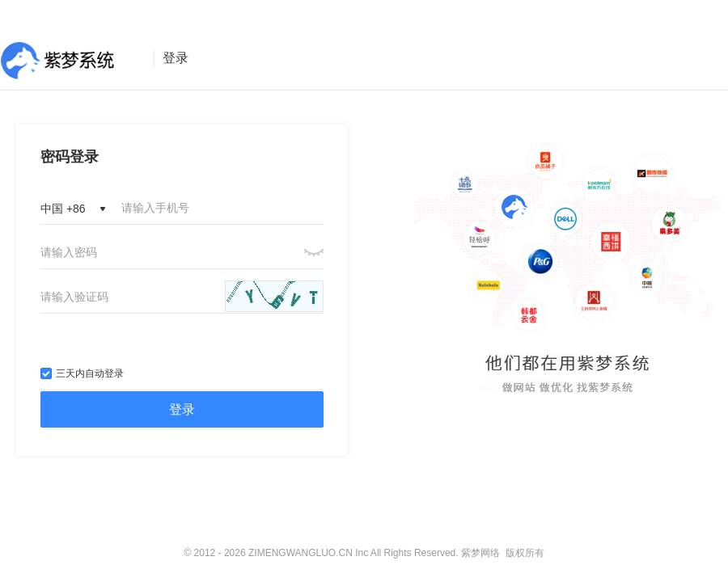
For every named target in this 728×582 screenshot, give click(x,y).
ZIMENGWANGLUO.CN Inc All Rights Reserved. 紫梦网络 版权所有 (396, 553)
